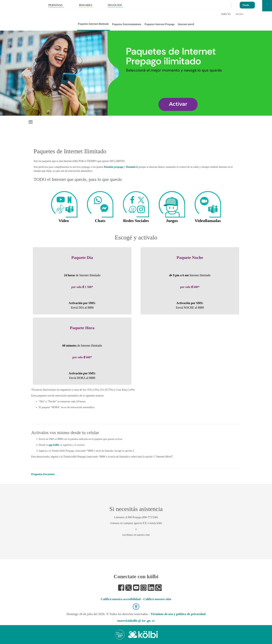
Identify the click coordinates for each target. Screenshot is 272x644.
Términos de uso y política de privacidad (178, 614)
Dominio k (132, 167)
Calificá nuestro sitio (157, 599)
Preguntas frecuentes (43, 474)
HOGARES (86, 5)
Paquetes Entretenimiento (127, 24)
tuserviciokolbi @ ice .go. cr (136, 621)
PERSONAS (55, 5)
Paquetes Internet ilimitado (93, 24)
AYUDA (239, 14)
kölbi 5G (226, 14)
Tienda (246, 4)
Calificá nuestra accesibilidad (121, 599)
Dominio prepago (114, 167)
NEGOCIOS (115, 5)
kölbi (54, 445)
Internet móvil (186, 24)
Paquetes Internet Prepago (160, 24)
